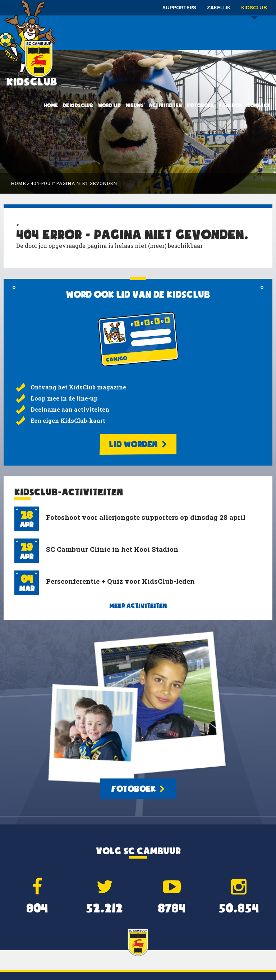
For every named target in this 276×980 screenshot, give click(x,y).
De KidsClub (78, 105)
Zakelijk (219, 8)
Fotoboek (200, 105)
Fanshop (230, 105)
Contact (258, 105)
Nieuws (135, 105)
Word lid (109, 105)
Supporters (179, 8)
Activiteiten (165, 105)
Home (51, 105)
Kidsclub (254, 10)
